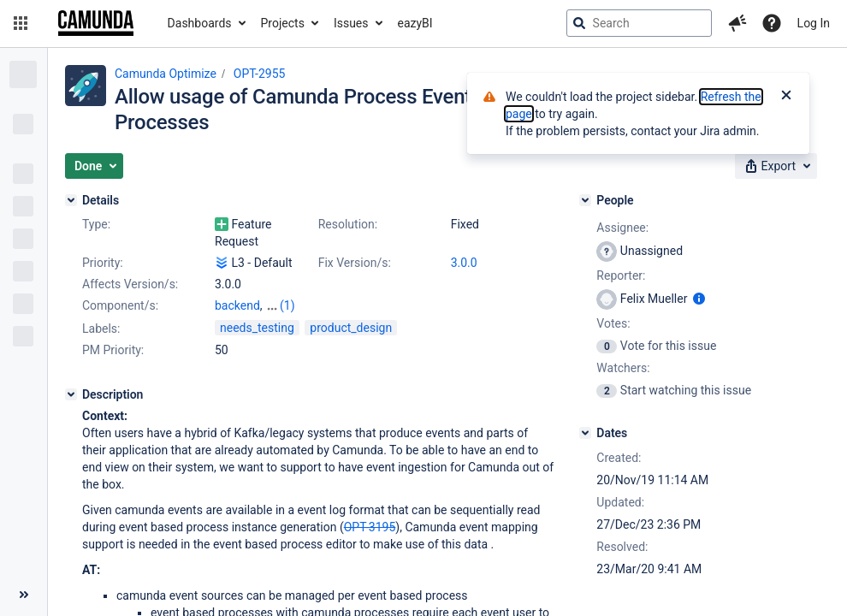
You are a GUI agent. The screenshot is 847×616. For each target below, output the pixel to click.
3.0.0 (464, 263)
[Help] (772, 23)
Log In (814, 23)
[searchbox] (639, 23)
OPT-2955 (260, 74)
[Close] (786, 97)
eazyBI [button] (415, 23)
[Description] (71, 394)
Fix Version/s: (355, 263)
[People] (585, 200)
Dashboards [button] (200, 23)
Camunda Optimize (166, 74)
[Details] (71, 200)
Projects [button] (283, 23)
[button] (21, 23)
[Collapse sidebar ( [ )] (24, 595)
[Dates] (585, 433)
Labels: (101, 329)
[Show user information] (699, 299)
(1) (287, 305)
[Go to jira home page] (96, 23)
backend (237, 305)
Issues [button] (351, 23)
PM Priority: (113, 350)
